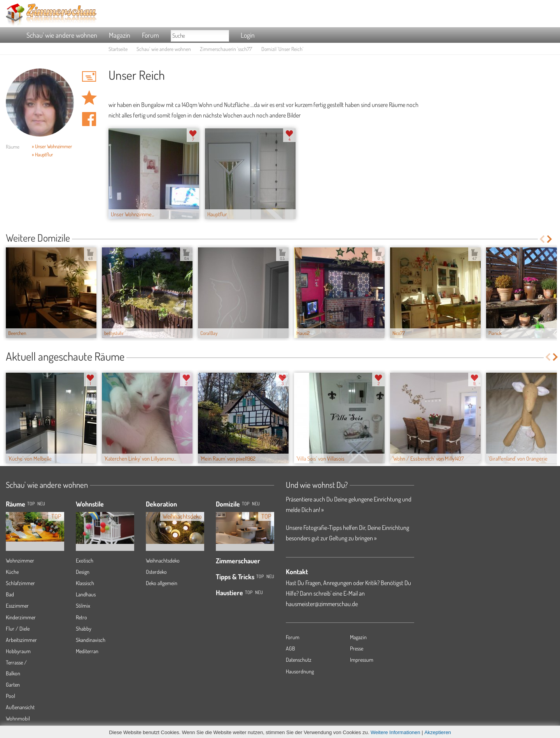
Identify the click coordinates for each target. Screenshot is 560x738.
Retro (81, 617)
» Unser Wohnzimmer (52, 146)
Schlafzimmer (20, 583)
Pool (10, 696)
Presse (357, 648)
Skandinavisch (91, 640)
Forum (150, 35)
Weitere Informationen (395, 732)
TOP (31, 504)
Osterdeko (156, 572)
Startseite (118, 49)
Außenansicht (20, 707)
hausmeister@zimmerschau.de (322, 604)
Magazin (120, 35)
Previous (542, 239)
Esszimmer (17, 606)
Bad (10, 594)
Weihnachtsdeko (163, 560)
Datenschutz (299, 660)
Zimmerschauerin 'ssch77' (226, 49)
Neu (256, 504)
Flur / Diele (18, 628)
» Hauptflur (42, 154)
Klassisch (85, 583)
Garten (13, 685)
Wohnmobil (18, 718)
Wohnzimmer (20, 560)
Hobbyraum (18, 651)
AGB (290, 648)
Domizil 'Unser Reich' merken (89, 98)
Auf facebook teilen (89, 119)
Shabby (84, 628)
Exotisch (85, 560)
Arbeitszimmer (21, 640)
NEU (41, 504)
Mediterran (87, 651)
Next (550, 239)
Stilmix (83, 606)
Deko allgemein (162, 583)
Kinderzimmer (21, 617)
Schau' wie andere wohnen (62, 35)
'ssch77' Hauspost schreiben (89, 76)
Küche (12, 572)
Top (246, 504)
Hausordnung (300, 671)
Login (248, 35)
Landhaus (86, 594)
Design (83, 572)
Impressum (362, 660)
